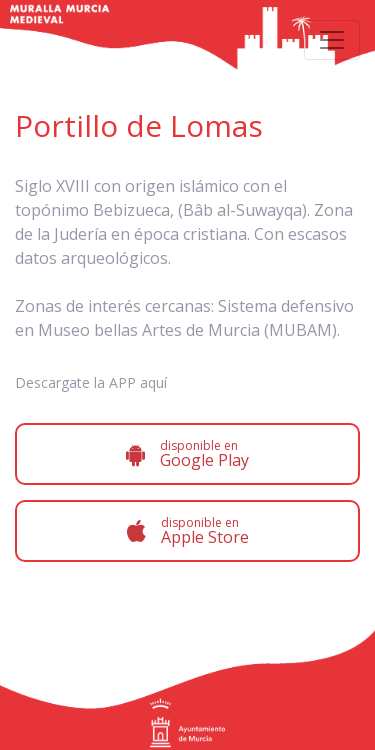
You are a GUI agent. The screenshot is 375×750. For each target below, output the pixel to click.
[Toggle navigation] (332, 40)
